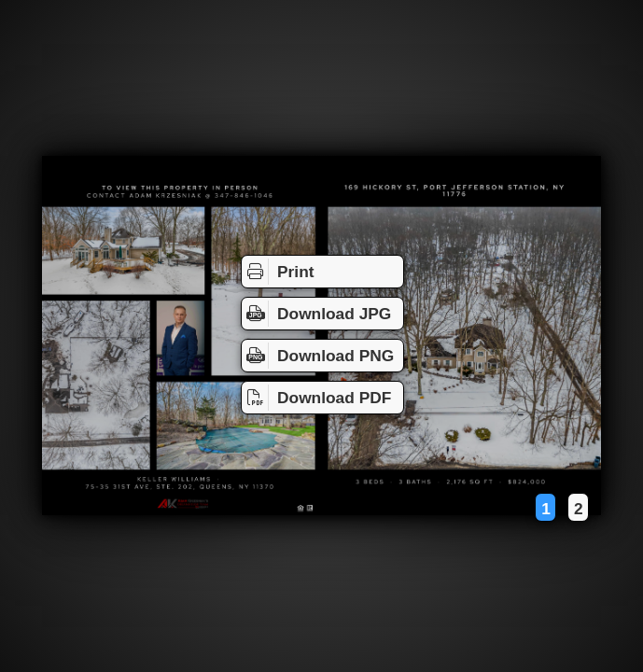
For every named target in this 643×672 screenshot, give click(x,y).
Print (278, 272)
